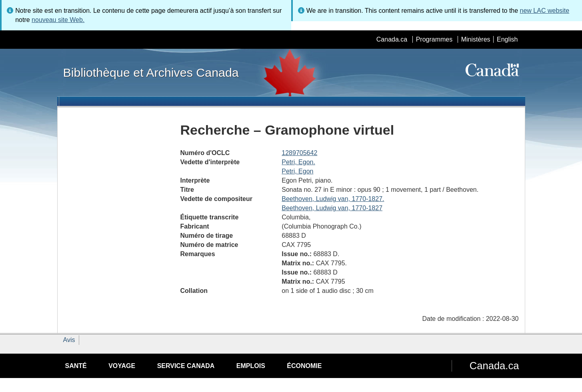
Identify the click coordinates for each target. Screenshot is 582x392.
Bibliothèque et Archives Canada (151, 72)
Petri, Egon (297, 171)
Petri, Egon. (298, 162)
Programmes (434, 39)
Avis (69, 340)
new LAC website (545, 11)
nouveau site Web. (58, 20)
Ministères (476, 39)
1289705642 (299, 153)
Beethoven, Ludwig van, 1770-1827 (332, 208)
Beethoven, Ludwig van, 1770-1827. (333, 199)
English (507, 39)
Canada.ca (392, 39)
